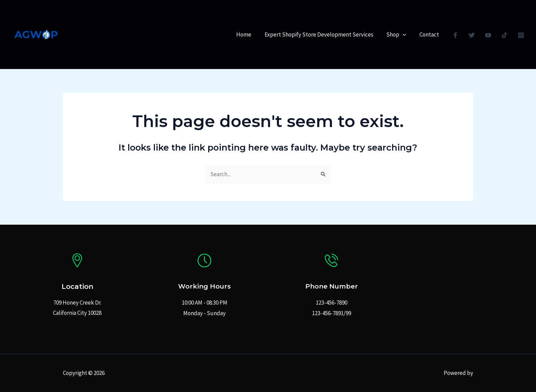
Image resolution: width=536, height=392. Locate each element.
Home (249, 34)
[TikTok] (505, 35)
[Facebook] (455, 35)
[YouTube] (488, 35)
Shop (399, 34)
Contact (430, 34)
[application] (405, 34)
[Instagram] (521, 35)
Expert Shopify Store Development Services (323, 34)
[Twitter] (472, 35)
